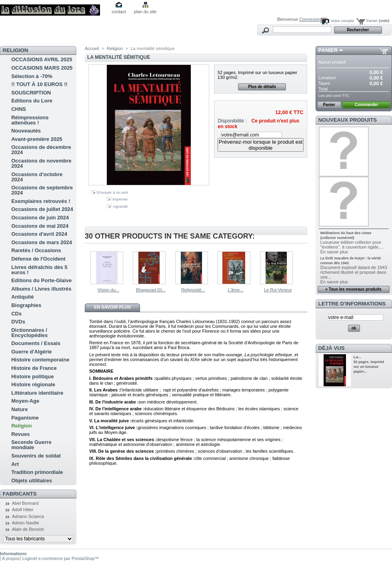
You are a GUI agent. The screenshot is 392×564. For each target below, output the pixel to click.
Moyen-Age (25, 401)
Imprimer (120, 199)
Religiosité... (193, 290)
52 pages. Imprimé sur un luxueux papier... (369, 367)
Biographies (26, 305)
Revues (20, 434)
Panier (378, 21)
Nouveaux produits (348, 120)
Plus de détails (262, 87)
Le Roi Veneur (278, 290)
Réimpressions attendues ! (30, 120)
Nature (19, 409)
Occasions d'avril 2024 (39, 234)
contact (119, 12)
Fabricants (20, 494)
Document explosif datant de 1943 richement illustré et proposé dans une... (354, 272)
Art (15, 464)
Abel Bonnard (25, 503)
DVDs (18, 322)
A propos (11, 558)
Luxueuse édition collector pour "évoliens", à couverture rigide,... (352, 245)
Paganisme (25, 418)
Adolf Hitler (23, 510)
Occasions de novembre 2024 (41, 163)
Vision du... (108, 290)
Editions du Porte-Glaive (41, 280)
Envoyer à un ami (113, 192)
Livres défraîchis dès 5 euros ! (39, 270)
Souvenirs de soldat (36, 456)
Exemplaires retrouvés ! (41, 201)
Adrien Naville (26, 523)
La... (358, 357)
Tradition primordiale (37, 472)
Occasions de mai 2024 (40, 226)
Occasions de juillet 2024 (42, 209)
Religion (21, 426)
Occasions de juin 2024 (40, 218)
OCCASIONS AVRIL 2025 (42, 59)
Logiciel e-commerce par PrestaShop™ (60, 558)
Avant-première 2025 (37, 139)
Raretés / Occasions (36, 250)
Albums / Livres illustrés (41, 289)
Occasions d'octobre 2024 (37, 177)
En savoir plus (112, 307)
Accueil (92, 48)
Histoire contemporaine (40, 360)
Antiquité (22, 297)
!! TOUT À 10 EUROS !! (39, 84)
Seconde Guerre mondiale (31, 445)
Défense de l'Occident (38, 259)
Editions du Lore (32, 101)
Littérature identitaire (37, 393)
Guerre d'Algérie (31, 352)
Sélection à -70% (32, 76)
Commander (366, 105)
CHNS (19, 109)
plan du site (145, 12)
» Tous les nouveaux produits (353, 289)
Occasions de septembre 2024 (42, 190)
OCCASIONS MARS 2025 (42, 68)
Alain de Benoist (28, 529)
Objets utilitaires (32, 481)
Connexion (310, 19)
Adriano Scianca (28, 516)
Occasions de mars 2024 (42, 242)
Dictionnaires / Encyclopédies (29, 333)
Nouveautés (26, 131)
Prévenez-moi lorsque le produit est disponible (261, 145)
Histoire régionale (33, 384)
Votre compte (342, 21)
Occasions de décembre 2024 (41, 150)
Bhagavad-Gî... (151, 290)
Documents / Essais (36, 343)
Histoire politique (32, 376)
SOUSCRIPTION (31, 93)
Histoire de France (34, 368)
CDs (16, 314)
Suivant (304, 267)
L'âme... (235, 290)
